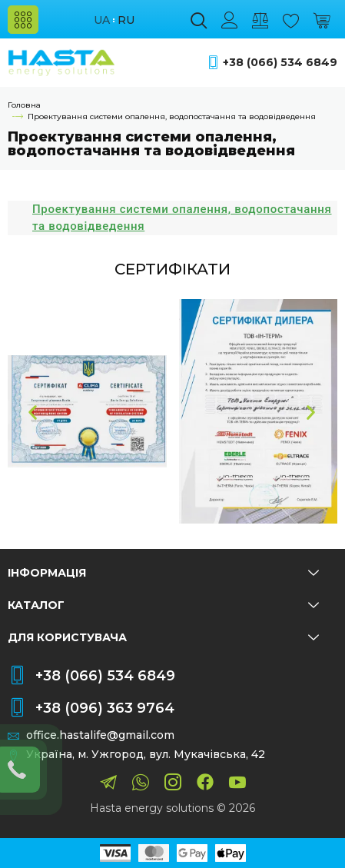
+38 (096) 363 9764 (105, 708)
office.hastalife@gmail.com (100, 735)
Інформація (163, 573)
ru (126, 20)
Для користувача (163, 637)
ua (102, 20)
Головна (24, 105)
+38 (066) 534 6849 (280, 63)
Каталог (163, 605)
